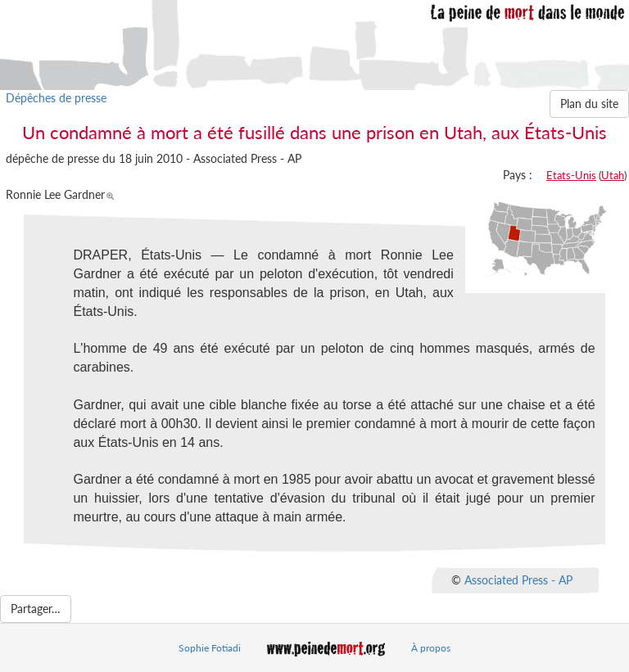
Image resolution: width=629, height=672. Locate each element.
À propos (431, 648)
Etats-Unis (571, 175)
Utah (613, 175)
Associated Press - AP (518, 579)
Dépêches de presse (56, 98)
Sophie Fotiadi (210, 648)
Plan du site (589, 104)
